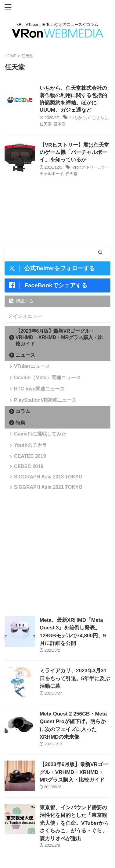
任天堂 (46, 124)
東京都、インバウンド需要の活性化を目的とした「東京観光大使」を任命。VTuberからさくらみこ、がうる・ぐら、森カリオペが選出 (74, 823)
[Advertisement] (58, 553)
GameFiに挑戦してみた (40, 434)
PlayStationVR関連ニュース (45, 400)
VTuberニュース (32, 366)
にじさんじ (98, 118)
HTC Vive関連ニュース (39, 389)
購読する (21, 301)
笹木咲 (60, 124)
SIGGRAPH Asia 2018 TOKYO (48, 477)
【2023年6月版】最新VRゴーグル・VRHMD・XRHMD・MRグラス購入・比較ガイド (59, 337)
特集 (20, 423)
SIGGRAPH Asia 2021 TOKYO (48, 487)
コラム (23, 411)
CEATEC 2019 (30, 456)
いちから (78, 118)
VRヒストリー (85, 167)
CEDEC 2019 (29, 466)
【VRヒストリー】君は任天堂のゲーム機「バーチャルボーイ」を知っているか (74, 152)
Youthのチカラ (31, 445)
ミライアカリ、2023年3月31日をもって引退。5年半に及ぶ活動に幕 (75, 678)
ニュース (25, 355)
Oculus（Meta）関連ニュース (47, 378)
